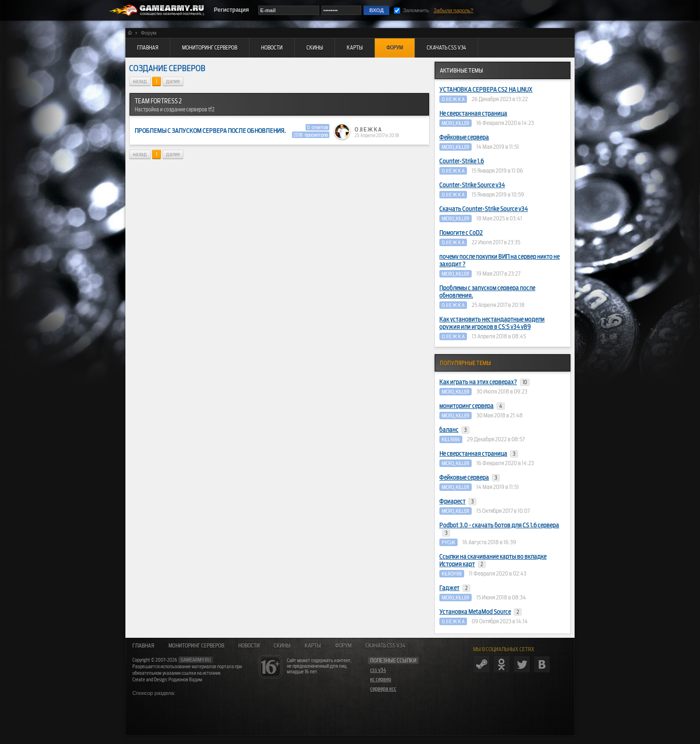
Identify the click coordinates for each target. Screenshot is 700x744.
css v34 (378, 670)
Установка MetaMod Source (481, 612)
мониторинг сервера (472, 406)
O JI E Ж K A (368, 130)
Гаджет (455, 588)
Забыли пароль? (454, 10)
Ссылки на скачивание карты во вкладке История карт (493, 561)
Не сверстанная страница (473, 113)
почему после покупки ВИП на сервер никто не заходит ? (499, 260)
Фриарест (458, 502)
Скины (282, 646)
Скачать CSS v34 (385, 646)
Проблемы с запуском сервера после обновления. (487, 292)
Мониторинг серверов (196, 646)
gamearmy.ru (196, 660)
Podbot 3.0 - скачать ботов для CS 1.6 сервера (499, 529)
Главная (143, 646)
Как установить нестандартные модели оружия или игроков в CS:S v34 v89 (492, 323)
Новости (249, 646)
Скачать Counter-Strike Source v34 (484, 209)
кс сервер (381, 679)
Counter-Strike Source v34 (472, 185)
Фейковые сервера (464, 137)
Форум (343, 646)
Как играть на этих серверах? (485, 382)
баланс (454, 430)
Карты (313, 646)
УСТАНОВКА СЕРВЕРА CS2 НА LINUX (486, 90)
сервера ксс (383, 689)
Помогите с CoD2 (461, 233)
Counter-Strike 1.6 (462, 161)
